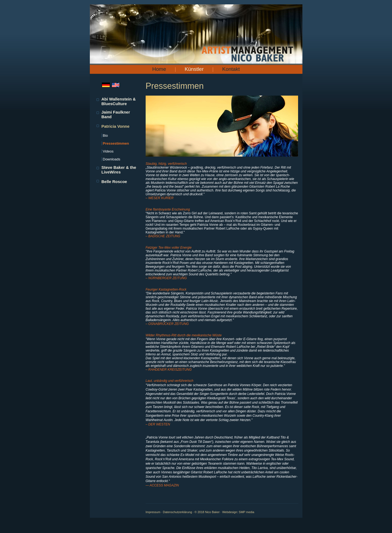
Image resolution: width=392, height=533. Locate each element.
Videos (108, 151)
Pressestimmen (116, 143)
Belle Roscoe (114, 182)
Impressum (153, 512)
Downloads (112, 159)
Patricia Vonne (116, 126)
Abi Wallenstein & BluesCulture (119, 101)
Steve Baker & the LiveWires (119, 170)
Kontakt (231, 69)
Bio (105, 135)
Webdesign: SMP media (238, 512)
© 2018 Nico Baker (207, 512)
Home (159, 69)
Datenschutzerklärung (177, 512)
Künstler (194, 69)
